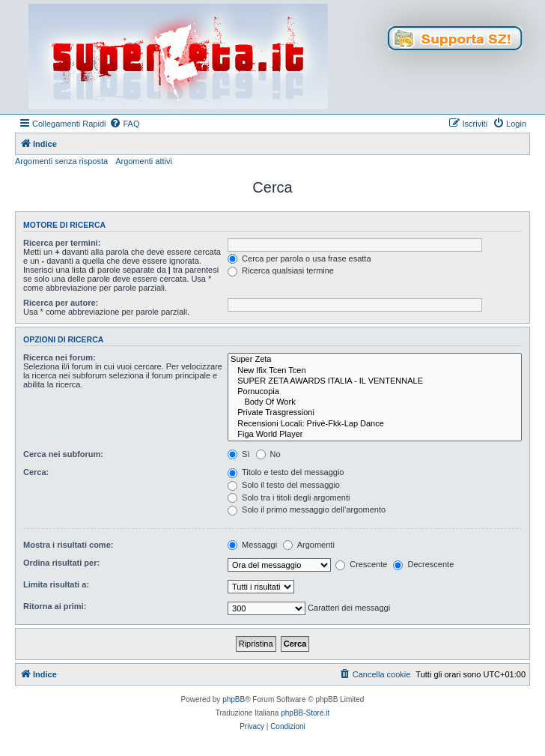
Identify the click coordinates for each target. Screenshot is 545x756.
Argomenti (309, 545)
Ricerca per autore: (61, 303)
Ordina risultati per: (61, 563)
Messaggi (252, 545)
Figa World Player (375, 435)
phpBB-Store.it (305, 713)
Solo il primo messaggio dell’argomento (307, 509)
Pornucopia (375, 392)
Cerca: (36, 472)
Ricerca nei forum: (60, 357)
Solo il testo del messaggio (284, 485)
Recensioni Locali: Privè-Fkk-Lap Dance (375, 424)
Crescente (361, 564)
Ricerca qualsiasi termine (281, 270)
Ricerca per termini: (62, 243)
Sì (238, 454)
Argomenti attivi (144, 161)
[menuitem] (124, 124)
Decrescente (423, 564)
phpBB (234, 699)
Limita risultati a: (56, 584)
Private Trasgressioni (375, 413)
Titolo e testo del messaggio (286, 472)
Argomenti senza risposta (61, 161)
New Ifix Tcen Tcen (375, 371)
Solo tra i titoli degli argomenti (289, 498)
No (268, 454)
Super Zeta (375, 360)
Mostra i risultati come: (68, 545)
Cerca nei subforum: (63, 454)
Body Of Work (375, 402)
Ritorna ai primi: (55, 606)
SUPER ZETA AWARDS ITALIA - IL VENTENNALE (375, 381)
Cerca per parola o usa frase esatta (299, 258)
